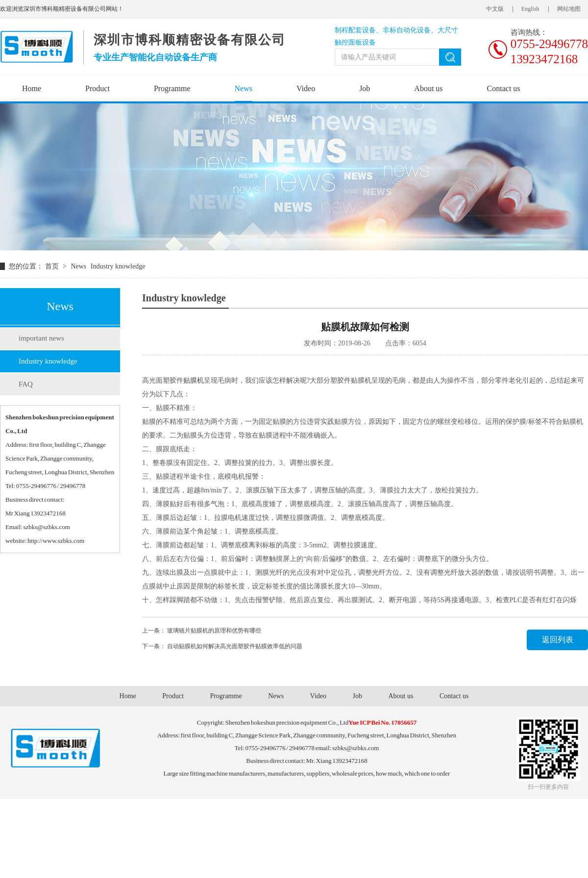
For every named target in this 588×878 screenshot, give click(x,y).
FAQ (26, 384)
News (244, 88)
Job (365, 88)
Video (306, 88)
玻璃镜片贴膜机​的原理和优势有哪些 (214, 631)
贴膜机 (194, 380)
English (530, 9)
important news (41, 338)
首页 (53, 266)
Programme (172, 88)
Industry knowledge (48, 361)
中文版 (495, 9)
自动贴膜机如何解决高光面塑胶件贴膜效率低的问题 (235, 646)
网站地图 (569, 9)
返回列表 (558, 640)
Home (32, 88)
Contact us (504, 88)
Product (98, 88)
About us (428, 88)
